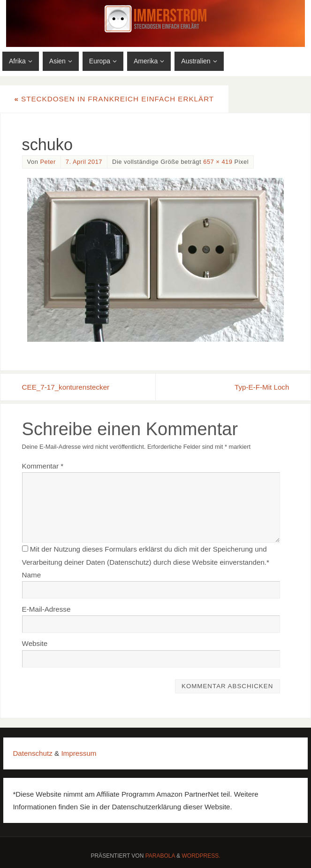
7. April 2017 (84, 162)
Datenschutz (32, 753)
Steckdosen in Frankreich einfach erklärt (114, 99)
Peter (48, 162)
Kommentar (43, 466)
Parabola (160, 856)
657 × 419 (218, 162)
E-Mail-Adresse (46, 609)
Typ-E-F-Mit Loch (262, 387)
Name (32, 575)
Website (35, 643)
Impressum (79, 753)
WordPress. (201, 856)
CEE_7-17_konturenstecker (66, 387)
